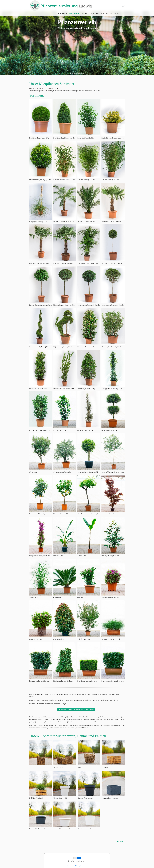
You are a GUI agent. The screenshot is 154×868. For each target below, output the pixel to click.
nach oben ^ (120, 842)
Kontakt (95, 13)
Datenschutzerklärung (74, 866)
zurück (4, 45)
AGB (117, 13)
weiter (150, 45)
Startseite (62, 13)
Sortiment (74, 13)
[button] (76, 710)
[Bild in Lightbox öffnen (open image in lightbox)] (41, 117)
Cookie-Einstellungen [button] (76, 861)
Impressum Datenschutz (50, 848)
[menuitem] (62, 13)
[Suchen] (123, 7)
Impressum (106, 13)
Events (85, 13)
